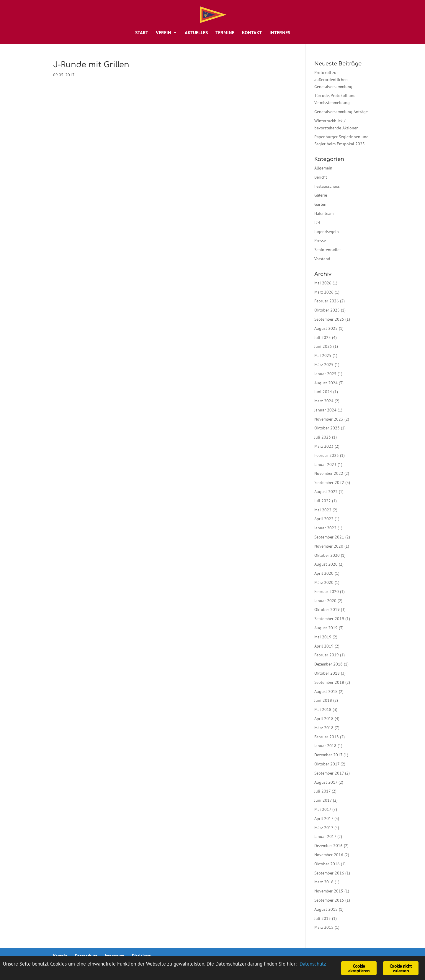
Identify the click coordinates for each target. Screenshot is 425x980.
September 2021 (329, 537)
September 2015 (329, 900)
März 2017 (324, 828)
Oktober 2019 (327, 610)
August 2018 (326, 691)
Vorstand (322, 259)
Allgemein (323, 168)
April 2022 (324, 519)
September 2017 (329, 773)
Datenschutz (313, 964)
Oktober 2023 (327, 428)
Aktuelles (196, 33)
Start (142, 33)
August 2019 (326, 628)
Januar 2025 (325, 374)
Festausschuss (327, 186)
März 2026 (324, 292)
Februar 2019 (327, 655)
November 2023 (329, 419)
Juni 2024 (323, 392)
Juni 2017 (323, 800)
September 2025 (329, 319)
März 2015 (324, 927)
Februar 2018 (327, 737)
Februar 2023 (327, 455)
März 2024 (324, 401)
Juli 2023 (323, 437)
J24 (317, 223)
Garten (320, 204)
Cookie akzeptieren (359, 968)
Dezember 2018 (328, 664)
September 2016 (329, 873)
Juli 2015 (323, 918)
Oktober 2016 (327, 864)
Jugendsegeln (327, 232)
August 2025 (326, 328)
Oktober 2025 (327, 310)
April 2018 (324, 719)
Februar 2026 (327, 301)
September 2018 (329, 682)
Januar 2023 (325, 465)
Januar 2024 (325, 410)
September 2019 (329, 619)
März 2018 (324, 728)
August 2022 (326, 492)
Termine (225, 33)
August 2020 (326, 564)
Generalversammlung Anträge (341, 112)
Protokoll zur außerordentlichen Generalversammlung (333, 80)
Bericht (321, 177)
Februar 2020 (327, 592)
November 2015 (329, 891)
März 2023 (324, 446)
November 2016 (329, 855)
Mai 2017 (323, 809)
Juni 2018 (323, 700)
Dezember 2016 (328, 846)
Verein (164, 33)
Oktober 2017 (327, 764)
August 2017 (326, 782)
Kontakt (252, 33)
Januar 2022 (325, 528)
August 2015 (326, 909)
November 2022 (329, 473)
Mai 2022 (323, 510)
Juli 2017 (322, 791)
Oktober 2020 (327, 555)
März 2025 (324, 365)
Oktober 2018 (327, 673)
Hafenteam (324, 213)
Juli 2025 (323, 337)
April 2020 (324, 573)
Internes (280, 33)
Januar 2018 (325, 746)
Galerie (321, 195)
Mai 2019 (323, 637)
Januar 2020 (325, 601)
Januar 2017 (325, 836)
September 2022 (329, 482)
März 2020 (324, 582)
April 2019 (324, 646)
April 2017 (324, 818)
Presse (320, 241)
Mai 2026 (323, 283)
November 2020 (329, 546)
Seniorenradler (328, 250)
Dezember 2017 (328, 755)
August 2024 (326, 383)
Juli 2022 (323, 501)
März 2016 (324, 882)
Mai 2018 (323, 709)
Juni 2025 (323, 346)
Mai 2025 (323, 355)
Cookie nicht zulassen (401, 968)
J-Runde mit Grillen (91, 65)
